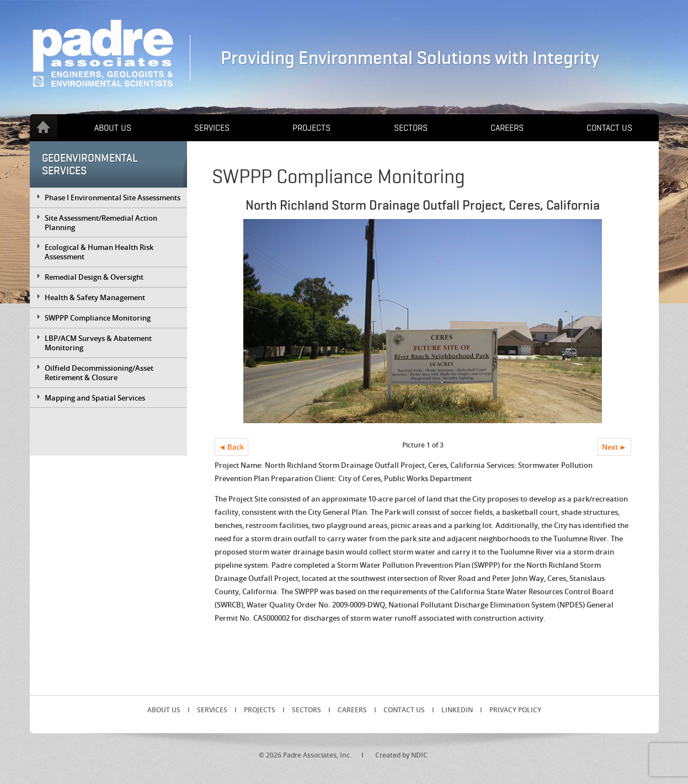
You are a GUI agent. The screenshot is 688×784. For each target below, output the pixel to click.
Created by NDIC (401, 755)
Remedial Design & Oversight (94, 277)
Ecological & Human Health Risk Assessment (99, 252)
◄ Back (232, 447)
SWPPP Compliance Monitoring (98, 318)
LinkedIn (457, 710)
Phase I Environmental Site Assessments (113, 198)
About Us (113, 128)
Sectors (411, 128)
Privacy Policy (515, 710)
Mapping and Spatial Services (95, 398)
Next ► (614, 447)
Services (212, 128)
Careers (507, 128)
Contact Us (609, 128)
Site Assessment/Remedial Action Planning (101, 223)
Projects (311, 128)
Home (44, 127)
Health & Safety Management (95, 297)
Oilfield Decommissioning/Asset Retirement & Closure (99, 373)
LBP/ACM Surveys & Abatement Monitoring (98, 343)
